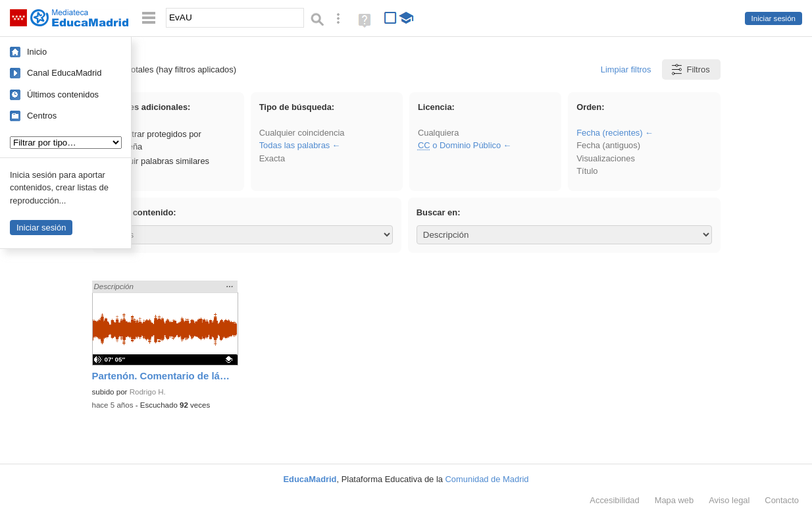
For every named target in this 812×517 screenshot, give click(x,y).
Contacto (782, 500)
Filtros (690, 69)
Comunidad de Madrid (487, 479)
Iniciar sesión (774, 18)
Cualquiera (438, 133)
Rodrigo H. (148, 392)
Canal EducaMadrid (64, 73)
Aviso (729, 500)
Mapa (674, 500)
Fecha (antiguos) (608, 145)
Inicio (37, 52)
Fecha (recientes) (609, 133)
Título (587, 171)
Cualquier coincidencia (302, 133)
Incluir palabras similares (156, 161)
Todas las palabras (295, 145)
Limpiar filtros (626, 69)
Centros (42, 116)
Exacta (272, 158)
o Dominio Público (459, 145)
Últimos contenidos (63, 95)
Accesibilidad (614, 500)
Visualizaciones (606, 158)
